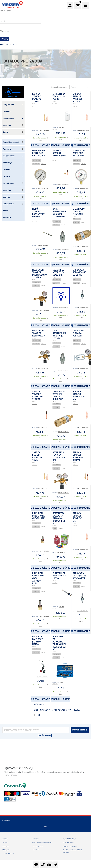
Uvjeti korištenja (69, 839)
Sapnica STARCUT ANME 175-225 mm (38, 395)
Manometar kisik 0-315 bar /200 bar (39, 153)
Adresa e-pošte (6, 11)
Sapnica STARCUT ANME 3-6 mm (77, 517)
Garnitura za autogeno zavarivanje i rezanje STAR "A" (59, 643)
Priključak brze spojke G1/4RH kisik (38, 516)
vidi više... (35, 106)
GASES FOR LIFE (37, 846)
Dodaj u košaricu (41, 145)
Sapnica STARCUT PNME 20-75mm (37, 456)
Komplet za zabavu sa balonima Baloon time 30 (59, 518)
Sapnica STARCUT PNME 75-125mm (37, 98)
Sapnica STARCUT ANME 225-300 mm (78, 98)
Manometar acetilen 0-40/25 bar (59, 272)
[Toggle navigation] (45, 827)
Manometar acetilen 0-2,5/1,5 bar (79, 153)
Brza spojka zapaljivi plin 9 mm (79, 211)
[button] (78, 5)
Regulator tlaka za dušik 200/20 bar (59, 456)
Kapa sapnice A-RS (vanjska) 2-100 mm (59, 334)
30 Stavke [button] (39, 704)
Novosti (5, 839)
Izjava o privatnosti (70, 846)
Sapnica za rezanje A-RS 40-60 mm (79, 272)
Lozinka (3, 21)
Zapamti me (6, 32)
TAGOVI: (34, 104)
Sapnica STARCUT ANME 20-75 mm (79, 395)
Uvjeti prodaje (68, 843)
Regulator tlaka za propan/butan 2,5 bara (40, 274)
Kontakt (35, 839)
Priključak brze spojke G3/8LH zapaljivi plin (38, 578)
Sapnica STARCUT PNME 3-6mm (59, 153)
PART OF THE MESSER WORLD (42, 843)
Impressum (6, 850)
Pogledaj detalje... (43, 130)
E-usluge (5, 846)
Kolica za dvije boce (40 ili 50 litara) (37, 640)
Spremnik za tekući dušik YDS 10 (59, 96)
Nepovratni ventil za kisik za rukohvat (58, 395)
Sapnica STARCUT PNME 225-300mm (78, 456)
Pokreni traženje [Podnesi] (80, 730)
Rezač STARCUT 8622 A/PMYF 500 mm (39, 213)
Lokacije (5, 843)
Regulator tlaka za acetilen (78, 333)
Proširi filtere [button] (45, 735)
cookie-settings (8, 854)
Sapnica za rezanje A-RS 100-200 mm (79, 576)
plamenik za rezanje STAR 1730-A (59, 576)
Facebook (36, 850)
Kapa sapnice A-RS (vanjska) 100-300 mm (59, 213)
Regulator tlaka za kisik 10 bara (39, 333)
